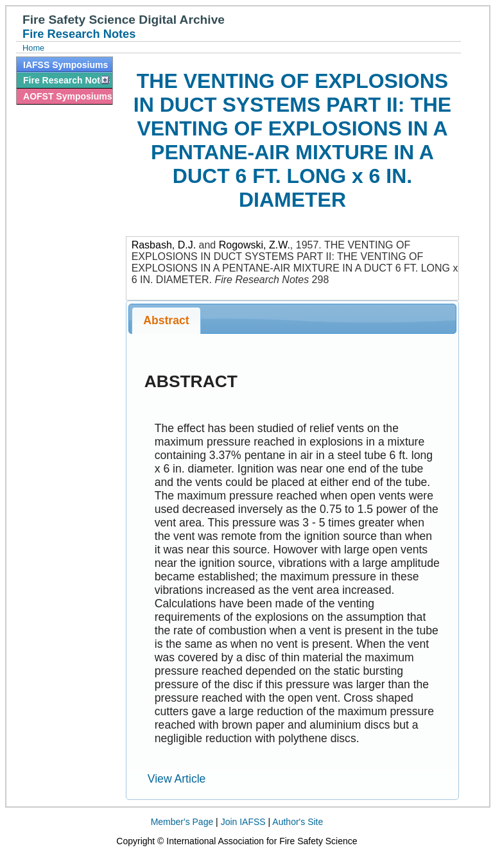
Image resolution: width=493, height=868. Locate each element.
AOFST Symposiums (67, 96)
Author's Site (298, 822)
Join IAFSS (243, 822)
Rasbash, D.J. (164, 245)
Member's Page (182, 822)
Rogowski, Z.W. (255, 245)
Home (33, 48)
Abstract (166, 320)
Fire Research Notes (66, 80)
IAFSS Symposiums (65, 65)
